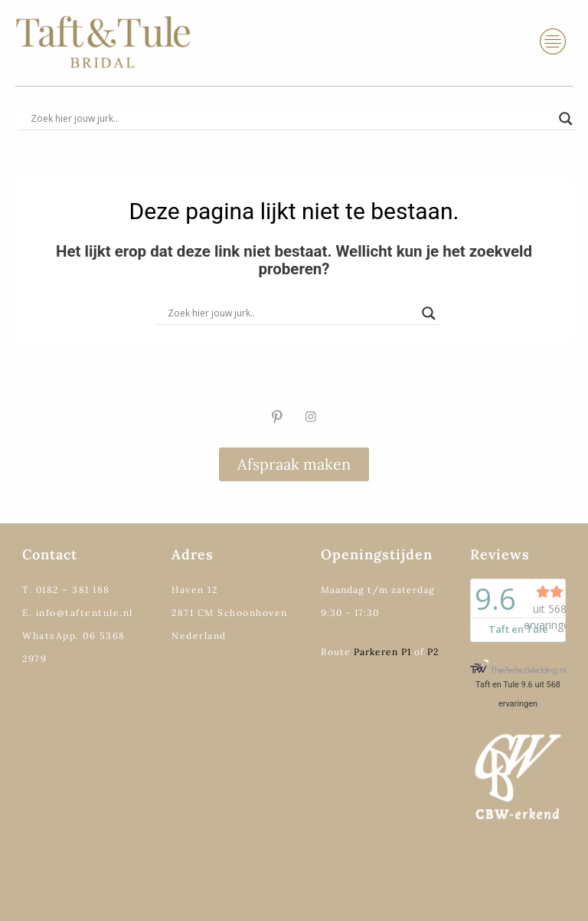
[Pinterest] (277, 417)
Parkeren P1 (382, 652)
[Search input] (291, 119)
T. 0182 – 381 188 (66, 590)
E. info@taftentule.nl (78, 613)
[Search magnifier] (566, 119)
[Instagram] (311, 417)
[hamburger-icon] (553, 42)
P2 (433, 652)
